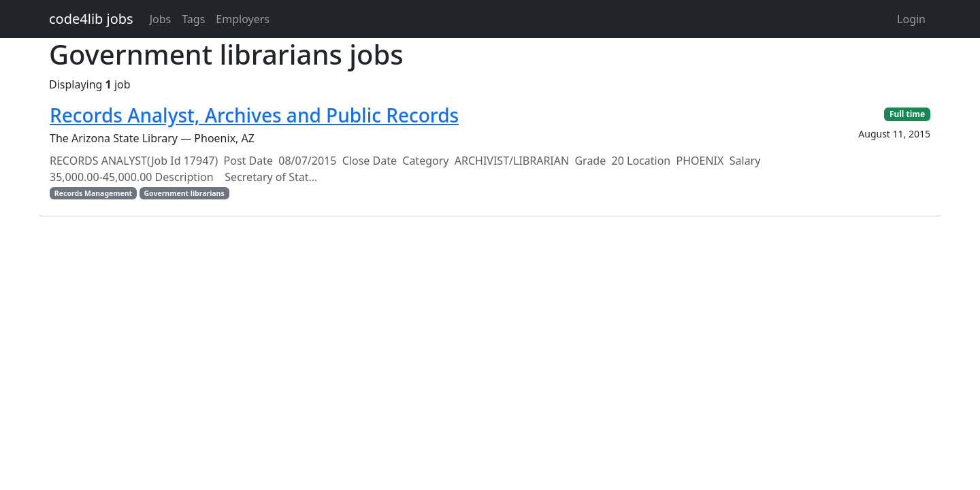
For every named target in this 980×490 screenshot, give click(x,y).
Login (911, 19)
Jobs (161, 19)
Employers (243, 19)
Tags (193, 19)
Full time (907, 114)
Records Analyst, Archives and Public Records (254, 115)
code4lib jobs (91, 19)
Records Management (93, 193)
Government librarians (184, 193)
